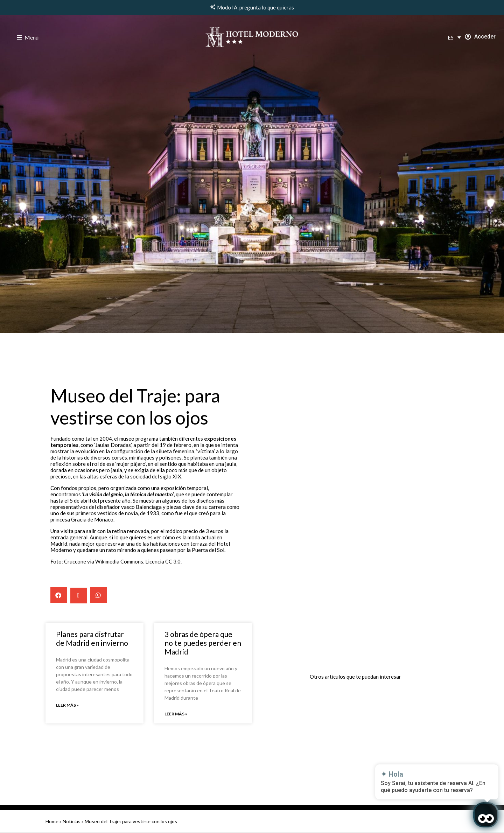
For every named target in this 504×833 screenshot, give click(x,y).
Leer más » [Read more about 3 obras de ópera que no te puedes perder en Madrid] (176, 714)
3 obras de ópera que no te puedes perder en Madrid (203, 643)
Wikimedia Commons (119, 561)
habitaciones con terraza (179, 544)
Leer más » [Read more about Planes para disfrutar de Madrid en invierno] (67, 705)
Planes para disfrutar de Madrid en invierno (92, 638)
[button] (59, 595)
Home (52, 821)
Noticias (72, 821)
